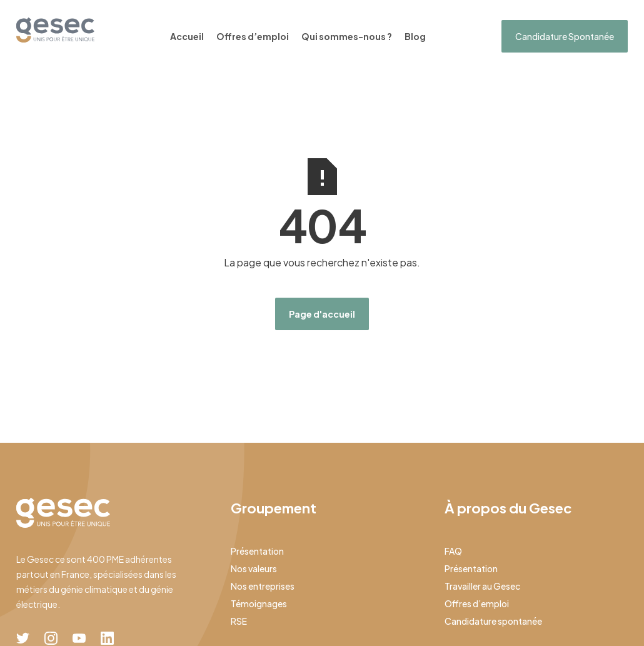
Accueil (187, 36)
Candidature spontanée (493, 621)
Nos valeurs (254, 568)
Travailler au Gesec (482, 586)
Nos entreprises (263, 586)
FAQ (453, 551)
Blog (415, 36)
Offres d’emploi (253, 36)
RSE (239, 621)
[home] (55, 30)
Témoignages (259, 603)
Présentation (257, 551)
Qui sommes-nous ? (347, 36)
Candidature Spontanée (565, 36)
